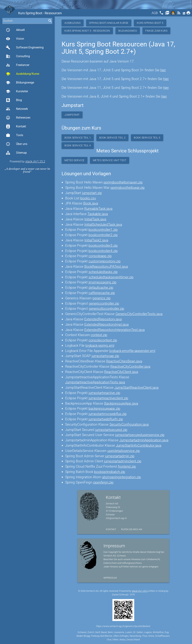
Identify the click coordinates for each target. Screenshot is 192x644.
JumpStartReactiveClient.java (136, 388)
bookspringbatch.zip (110, 472)
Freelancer (18, 65)
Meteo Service (75, 160)
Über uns (17, 144)
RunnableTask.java (98, 209)
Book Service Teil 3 (147, 138)
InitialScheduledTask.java (103, 225)
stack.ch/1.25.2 (35, 161)
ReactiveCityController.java (130, 366)
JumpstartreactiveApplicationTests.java (95, 382)
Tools (14, 135)
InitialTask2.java (96, 240)
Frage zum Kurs (156, 31)
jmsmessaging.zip (102, 282)
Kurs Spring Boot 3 (150, 23)
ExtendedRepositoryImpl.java (106, 324)
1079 (132, 595)
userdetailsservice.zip (124, 451)
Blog (14, 100)
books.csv (88, 198)
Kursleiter (17, 91)
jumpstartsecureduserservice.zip (140, 435)
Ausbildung (73, 23)
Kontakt (16, 126)
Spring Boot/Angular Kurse (109, 23)
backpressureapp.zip (104, 409)
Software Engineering (25, 48)
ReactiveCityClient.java (121, 372)
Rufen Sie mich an (132, 529)
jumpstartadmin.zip (120, 456)
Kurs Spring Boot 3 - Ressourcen (87, 31)
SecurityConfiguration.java (129, 424)
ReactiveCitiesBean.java (124, 361)
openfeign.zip (103, 482)
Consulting (18, 56)
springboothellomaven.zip (123, 182)
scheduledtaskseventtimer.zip (111, 277)
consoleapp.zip (100, 256)
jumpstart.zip (92, 193)
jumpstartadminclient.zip (123, 461)
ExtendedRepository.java (103, 319)
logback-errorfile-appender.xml (132, 351)
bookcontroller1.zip (103, 230)
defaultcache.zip (101, 288)
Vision (15, 39)
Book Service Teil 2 (112, 138)
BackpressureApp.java (121, 403)
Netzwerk (17, 109)
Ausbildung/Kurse (22, 74)
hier (163, 70)
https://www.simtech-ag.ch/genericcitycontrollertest (123, 626)
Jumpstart (72, 115)
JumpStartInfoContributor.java (139, 445)
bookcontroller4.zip (103, 251)
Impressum (110, 578)
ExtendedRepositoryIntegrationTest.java (114, 330)
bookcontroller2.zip (103, 235)
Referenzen (18, 118)
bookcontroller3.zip (103, 246)
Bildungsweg (128, 31)
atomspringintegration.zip (122, 477)
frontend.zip (127, 466)
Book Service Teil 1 (78, 138)
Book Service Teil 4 (78, 145)
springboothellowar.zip (128, 188)
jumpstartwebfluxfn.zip (106, 419)
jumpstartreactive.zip (104, 393)
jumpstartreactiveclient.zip (108, 398)
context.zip (99, 335)
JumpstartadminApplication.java (144, 440)
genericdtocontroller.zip (106, 309)
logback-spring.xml (100, 345)
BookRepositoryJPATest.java (106, 267)
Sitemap (16, 153)
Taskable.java (98, 214)
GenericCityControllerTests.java (139, 314)
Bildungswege (20, 83)
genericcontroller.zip (104, 303)
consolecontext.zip (103, 340)
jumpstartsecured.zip (111, 430)
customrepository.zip (105, 261)
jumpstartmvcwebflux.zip (108, 414)
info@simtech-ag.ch (116, 518)
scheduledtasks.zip (103, 272)
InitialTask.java (95, 219)
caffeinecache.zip (102, 293)
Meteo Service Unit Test (110, 160)
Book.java (91, 203)
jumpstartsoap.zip (105, 356)
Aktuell (15, 30)
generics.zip (101, 298)
